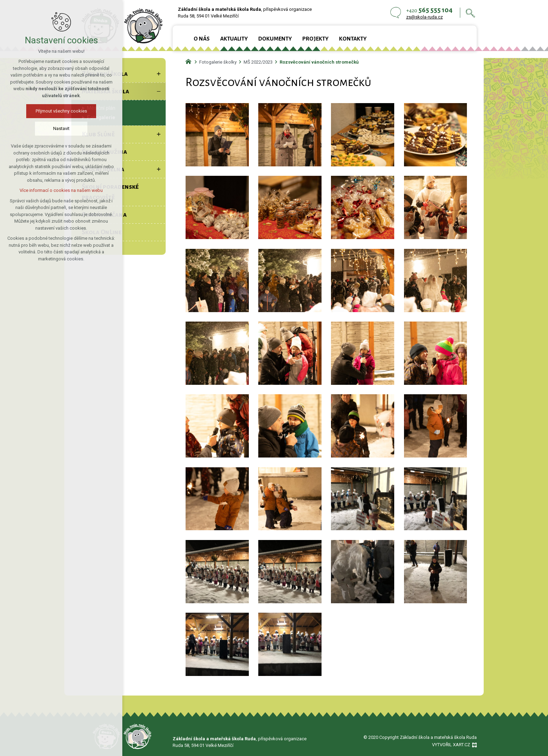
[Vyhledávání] (470, 13)
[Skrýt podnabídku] (159, 91)
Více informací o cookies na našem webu (61, 190)
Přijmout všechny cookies (61, 111)
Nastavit (61, 128)
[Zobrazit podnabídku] (159, 74)
